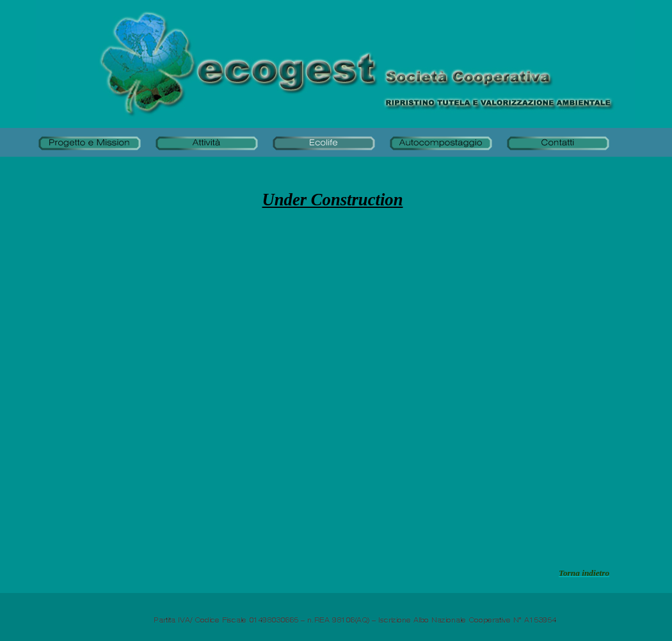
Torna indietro (584, 573)
